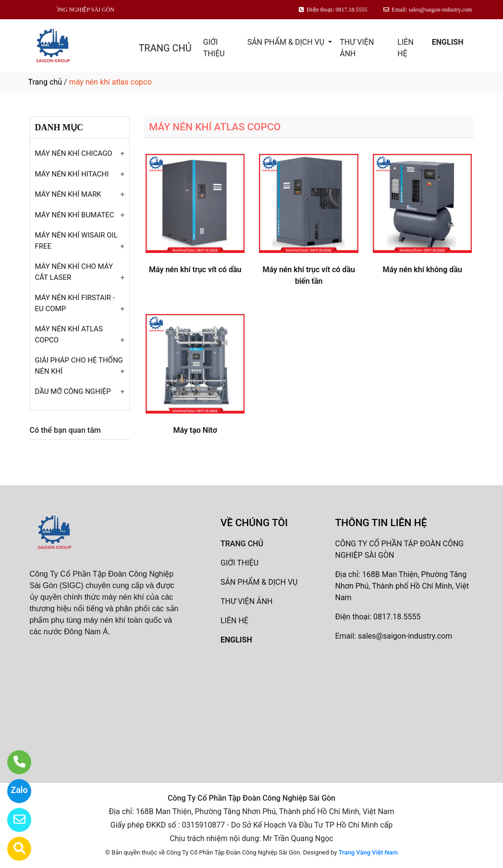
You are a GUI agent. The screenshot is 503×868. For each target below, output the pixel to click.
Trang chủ (45, 82)
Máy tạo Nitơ (195, 430)
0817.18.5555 (397, 617)
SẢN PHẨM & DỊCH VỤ (287, 42)
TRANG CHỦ (165, 48)
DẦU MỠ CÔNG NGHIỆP (73, 391)
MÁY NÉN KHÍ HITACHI (72, 174)
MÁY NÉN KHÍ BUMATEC (75, 215)
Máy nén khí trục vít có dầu (195, 270)
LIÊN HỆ (405, 48)
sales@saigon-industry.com (405, 636)
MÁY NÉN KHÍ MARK (68, 194)
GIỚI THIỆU (214, 48)
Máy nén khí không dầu (422, 270)
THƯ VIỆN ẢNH (357, 48)
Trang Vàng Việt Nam (368, 852)
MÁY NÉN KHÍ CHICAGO (74, 153)
